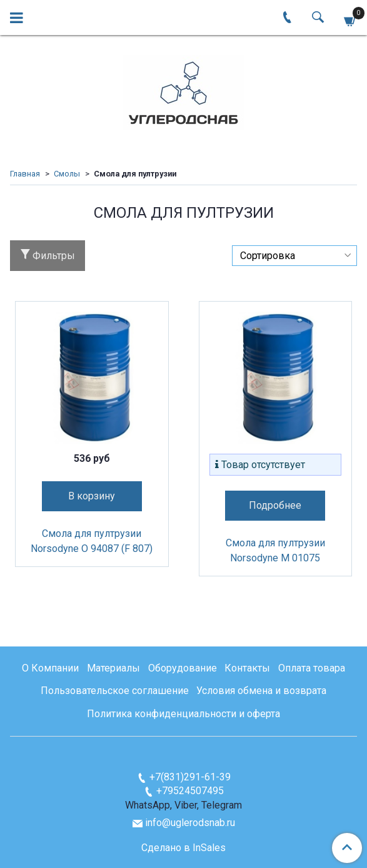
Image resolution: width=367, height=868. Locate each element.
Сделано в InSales (183, 848)
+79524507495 (190, 791)
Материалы (113, 668)
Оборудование (183, 668)
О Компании (50, 668)
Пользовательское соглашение (115, 691)
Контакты (247, 668)
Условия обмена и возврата (261, 691)
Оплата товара (312, 668)
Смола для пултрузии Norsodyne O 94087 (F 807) (92, 541)
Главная (25, 174)
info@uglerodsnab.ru (190, 823)
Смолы (67, 174)
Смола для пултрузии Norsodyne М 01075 (275, 550)
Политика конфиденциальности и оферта (183, 714)
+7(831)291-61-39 (190, 777)
